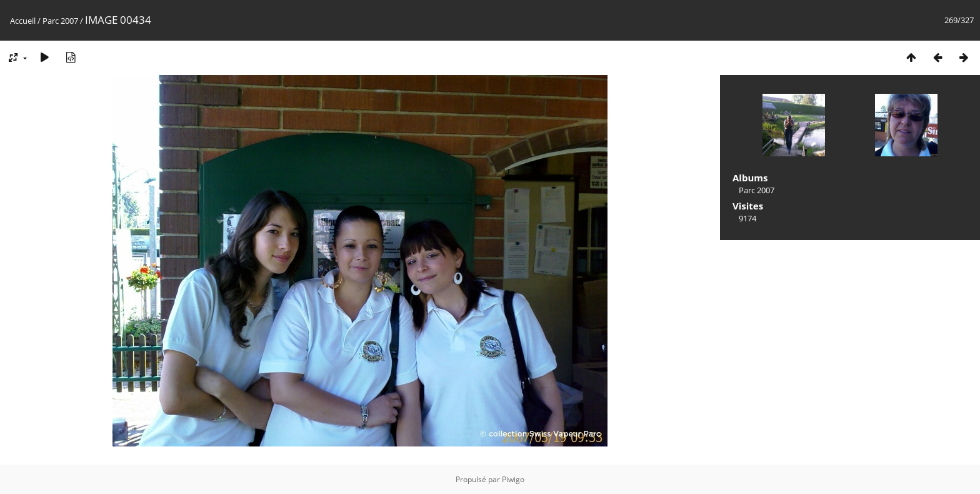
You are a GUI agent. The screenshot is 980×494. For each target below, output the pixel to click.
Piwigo (513, 479)
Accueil (23, 21)
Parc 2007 (60, 21)
